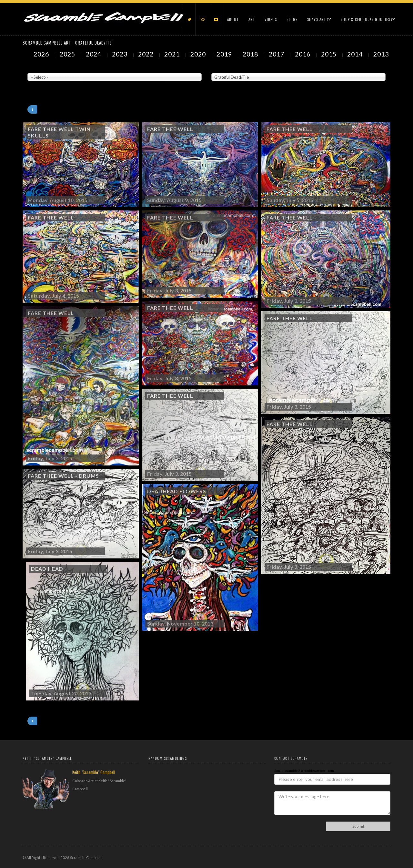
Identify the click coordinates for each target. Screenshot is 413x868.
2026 (42, 54)
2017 (277, 54)
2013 (382, 54)
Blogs (292, 19)
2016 (303, 54)
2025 (68, 54)
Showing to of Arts (43, 84)
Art (252, 19)
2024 (94, 54)
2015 (329, 54)
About (233, 19)
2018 (251, 54)
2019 (225, 54)
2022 (146, 54)
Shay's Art (319, 19)
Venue (32, 68)
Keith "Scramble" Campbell (94, 772)
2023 (120, 54)
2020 (199, 54)
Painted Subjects (224, 68)
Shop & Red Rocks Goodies (368, 19)
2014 (356, 54)
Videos (271, 19)
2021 (173, 54)
